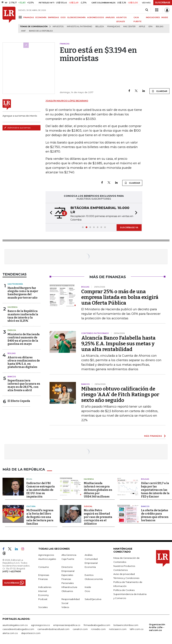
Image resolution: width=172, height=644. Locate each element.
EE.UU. (29, 479)
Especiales (67, 575)
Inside (88, 587)
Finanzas (43, 579)
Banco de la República (41, 31)
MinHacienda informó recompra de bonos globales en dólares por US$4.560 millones (98, 490)
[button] (50, 213)
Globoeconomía (94, 579)
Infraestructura (69, 587)
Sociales (43, 607)
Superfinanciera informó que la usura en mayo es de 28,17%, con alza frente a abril (24, 385)
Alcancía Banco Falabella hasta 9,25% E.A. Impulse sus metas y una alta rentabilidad (118, 344)
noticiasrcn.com (118, 629)
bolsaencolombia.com (126, 625)
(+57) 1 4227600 (12, 571)
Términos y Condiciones (126, 578)
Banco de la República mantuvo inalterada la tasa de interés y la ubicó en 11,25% (23, 316)
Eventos (89, 575)
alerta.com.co (10, 633)
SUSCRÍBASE (163, 3)
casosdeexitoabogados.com (18, 629)
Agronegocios (46, 555)
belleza (100, 27)
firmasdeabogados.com (97, 625)
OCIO (63, 17)
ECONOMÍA (41, 17)
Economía (90, 567)
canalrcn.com (80, 629)
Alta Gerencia (69, 555)
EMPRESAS (53, 17)
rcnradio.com (98, 629)
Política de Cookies (124, 590)
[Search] (147, 10)
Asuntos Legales (47, 559)
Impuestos (58, 27)
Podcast (43, 599)
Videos (65, 607)
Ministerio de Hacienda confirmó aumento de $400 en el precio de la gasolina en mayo (24, 339)
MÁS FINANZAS (153, 436)
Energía (12, 330)
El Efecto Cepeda (19, 401)
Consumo (44, 567)
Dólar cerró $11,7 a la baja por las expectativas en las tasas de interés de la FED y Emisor (155, 490)
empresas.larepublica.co (67, 625)
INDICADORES (153, 17)
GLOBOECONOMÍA (76, 17)
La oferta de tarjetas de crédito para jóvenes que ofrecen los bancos (155, 515)
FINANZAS (29, 17)
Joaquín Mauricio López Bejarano (67, 101)
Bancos (12, 377)
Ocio (87, 591)
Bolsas (160, 27)
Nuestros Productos (124, 566)
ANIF (23, 31)
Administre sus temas (17, 128)
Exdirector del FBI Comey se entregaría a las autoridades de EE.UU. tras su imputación (41, 490)
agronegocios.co (40, 625)
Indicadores (45, 587)
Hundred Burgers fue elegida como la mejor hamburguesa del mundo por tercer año (23, 293)
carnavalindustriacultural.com (53, 629)
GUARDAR (159, 91)
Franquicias (114, 27)
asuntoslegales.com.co (15, 625)
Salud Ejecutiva (93, 599)
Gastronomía (15, 284)
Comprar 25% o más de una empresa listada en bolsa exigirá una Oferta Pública (120, 297)
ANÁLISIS (110, 17)
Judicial (88, 506)
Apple (142, 27)
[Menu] (21, 17)
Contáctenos (121, 570)
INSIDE (165, 17)
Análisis (89, 555)
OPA (150, 27)
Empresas (44, 575)
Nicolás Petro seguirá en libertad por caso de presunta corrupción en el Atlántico (98, 517)
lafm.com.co (137, 629)
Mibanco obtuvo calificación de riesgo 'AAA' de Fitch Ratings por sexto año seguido (120, 395)
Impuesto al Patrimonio (79, 27)
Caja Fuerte (68, 559)
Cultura (31, 506)
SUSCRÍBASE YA (129, 227)
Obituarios (67, 591)
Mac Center (129, 27)
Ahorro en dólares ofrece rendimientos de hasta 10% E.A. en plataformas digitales (24, 362)
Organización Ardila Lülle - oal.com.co (157, 627)
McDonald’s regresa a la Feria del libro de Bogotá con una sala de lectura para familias (40, 517)
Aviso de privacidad (124, 574)
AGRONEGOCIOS (96, 17)
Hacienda (13, 307)
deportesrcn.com (31, 633)
